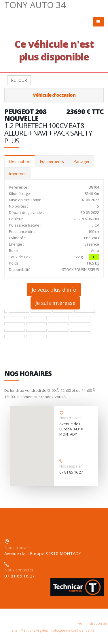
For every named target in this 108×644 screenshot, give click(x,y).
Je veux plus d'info (54, 290)
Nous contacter (19, 570)
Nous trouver (70, 418)
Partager (82, 161)
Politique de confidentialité (73, 630)
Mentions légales (34, 630)
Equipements (52, 161)
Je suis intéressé (55, 303)
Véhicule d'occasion (54, 95)
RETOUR (19, 80)
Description (20, 161)
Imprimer (17, 174)
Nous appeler (71, 466)
